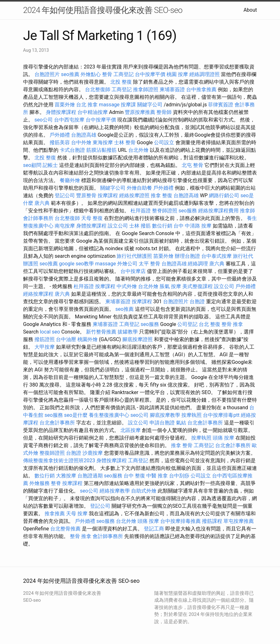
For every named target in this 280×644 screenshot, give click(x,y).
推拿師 (247, 211)
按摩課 (128, 105)
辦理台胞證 (187, 256)
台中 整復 (134, 476)
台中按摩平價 (150, 74)
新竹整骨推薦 (101, 332)
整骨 (107, 74)
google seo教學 (76, 264)
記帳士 (50, 165)
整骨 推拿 (232, 324)
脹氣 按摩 (170, 286)
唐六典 (42, 203)
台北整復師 (98, 89)
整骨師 (164, 112)
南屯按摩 (65, 226)
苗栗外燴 (65, 105)
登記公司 (65, 195)
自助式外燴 (144, 491)
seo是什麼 (76, 415)
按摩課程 (108, 195)
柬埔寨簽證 (172, 89)
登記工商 (154, 529)
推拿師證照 (146, 89)
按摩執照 (192, 415)
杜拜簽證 (141, 211)
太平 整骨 (149, 264)
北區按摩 (131, 430)
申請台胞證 (162, 423)
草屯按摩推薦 (239, 521)
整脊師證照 (165, 211)
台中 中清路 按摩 (192, 226)
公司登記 (187, 324)
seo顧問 (32, 165)
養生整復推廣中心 (109, 415)
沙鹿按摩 (93, 453)
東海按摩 (103, 142)
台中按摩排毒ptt (221, 415)
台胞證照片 (47, 74)
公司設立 (164, 142)
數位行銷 (162, 226)
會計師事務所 (38, 218)
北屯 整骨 (192, 165)
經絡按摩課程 (38, 294)
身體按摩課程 (61, 112)
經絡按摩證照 (134, 195)
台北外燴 (138, 150)
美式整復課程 (198, 286)
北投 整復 (121, 82)
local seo (50, 332)
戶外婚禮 (60, 135)
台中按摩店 (133, 271)
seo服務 (188, 211)
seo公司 (44, 120)
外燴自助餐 (139, 188)
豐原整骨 (86, 195)
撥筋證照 (45, 339)
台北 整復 (210, 324)
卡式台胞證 (72, 150)
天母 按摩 (77, 514)
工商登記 (124, 74)
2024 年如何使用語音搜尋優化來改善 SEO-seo (103, 10)
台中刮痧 (179, 476)
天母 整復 (92, 218)
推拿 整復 (161, 195)
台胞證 (197, 301)
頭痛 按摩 (223, 438)
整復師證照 (52, 453)
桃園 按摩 (177, 74)
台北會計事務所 (57, 423)
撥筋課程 (212, 521)
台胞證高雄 (84, 135)
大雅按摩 (66, 476)
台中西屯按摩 (69, 120)
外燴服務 (40, 483)
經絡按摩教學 (115, 491)
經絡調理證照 (204, 74)
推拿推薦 (55, 514)
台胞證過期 (90, 476)
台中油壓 (66, 339)
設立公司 (118, 226)
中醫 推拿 (157, 476)
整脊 (56, 483)
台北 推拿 (87, 105)
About (250, 10)
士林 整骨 (125, 142)
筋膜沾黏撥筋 (101, 150)
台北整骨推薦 (65, 529)
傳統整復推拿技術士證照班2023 (59, 461)
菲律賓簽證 (221, 105)
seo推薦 (70, 74)
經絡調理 (198, 264)
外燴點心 (91, 74)
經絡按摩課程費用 (218, 211)
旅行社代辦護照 (134, 256)
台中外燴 (81, 142)
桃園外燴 (88, 339)
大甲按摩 (45, 347)
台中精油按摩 (93, 112)
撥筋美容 (60, 142)
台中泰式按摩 (216, 256)
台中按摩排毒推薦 (180, 521)
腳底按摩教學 (165, 415)
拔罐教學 (128, 332)
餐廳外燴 (70, 180)
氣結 (181, 423)
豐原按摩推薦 (140, 112)
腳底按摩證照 (137, 339)
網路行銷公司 (224, 195)
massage (109, 105)
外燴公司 (127, 264)
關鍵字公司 (150, 105)
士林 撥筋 (140, 226)
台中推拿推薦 (201, 89)
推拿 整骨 (182, 445)
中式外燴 (127, 286)
